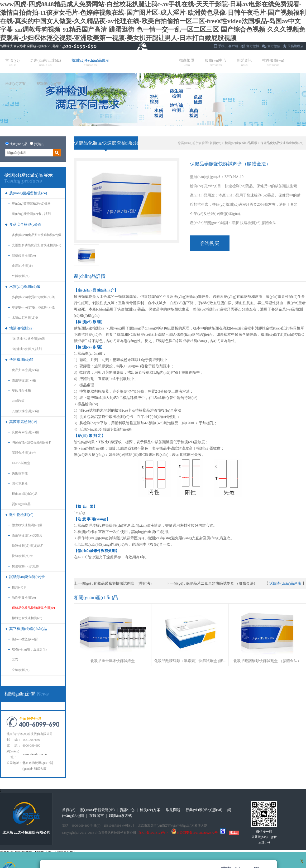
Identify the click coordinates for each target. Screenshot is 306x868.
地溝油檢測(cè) (21, 328)
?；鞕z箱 (18, 401)
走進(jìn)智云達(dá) (46, 62)
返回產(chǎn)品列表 (285, 583)
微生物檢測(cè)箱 (24, 380)
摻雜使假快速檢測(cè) (27, 618)
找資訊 (39, 144)
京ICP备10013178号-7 (153, 833)
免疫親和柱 (20, 473)
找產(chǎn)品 (18, 144)
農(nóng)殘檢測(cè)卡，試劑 (31, 214)
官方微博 (253, 46)
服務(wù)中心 (216, 62)
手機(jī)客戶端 (228, 46)
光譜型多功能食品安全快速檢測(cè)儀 (37, 247)
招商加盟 (187, 62)
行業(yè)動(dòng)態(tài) (204, 810)
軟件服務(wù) (273, 62)
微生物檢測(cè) (21, 515)
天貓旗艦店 (295, 46)
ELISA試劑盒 (21, 463)
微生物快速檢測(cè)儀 (27, 525)
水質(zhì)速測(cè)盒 (25, 318)
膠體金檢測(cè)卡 (24, 453)
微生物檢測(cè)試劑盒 (27, 535)
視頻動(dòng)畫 (49, 85)
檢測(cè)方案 (16, 85)
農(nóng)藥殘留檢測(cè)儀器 (31, 204)
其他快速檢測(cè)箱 (25, 411)
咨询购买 (210, 243)
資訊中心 (127, 810)
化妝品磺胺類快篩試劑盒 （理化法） (124, 583)
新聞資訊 (244, 62)
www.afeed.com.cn (35, 754)
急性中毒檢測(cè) (24, 598)
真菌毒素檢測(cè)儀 (25, 432)
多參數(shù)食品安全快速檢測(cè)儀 (37, 235)
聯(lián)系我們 (191, 85)
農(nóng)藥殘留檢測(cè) (28, 193)
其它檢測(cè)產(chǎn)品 (28, 629)
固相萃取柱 (20, 484)
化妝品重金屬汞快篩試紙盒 (113, 661)
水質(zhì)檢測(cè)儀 (25, 287)
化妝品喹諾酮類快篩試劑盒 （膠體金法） (267, 661)
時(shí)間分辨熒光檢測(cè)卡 (32, 442)
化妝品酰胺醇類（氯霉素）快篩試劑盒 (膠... (190, 661)
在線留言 (97, 816)
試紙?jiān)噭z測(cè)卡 (27, 577)
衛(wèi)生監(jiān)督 (25, 639)
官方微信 (274, 46)
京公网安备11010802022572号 (194, 833)
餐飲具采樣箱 (21, 391)
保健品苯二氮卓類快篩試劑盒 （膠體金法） (222, 583)
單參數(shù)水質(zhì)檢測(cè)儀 (33, 307)
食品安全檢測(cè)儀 (25, 225)
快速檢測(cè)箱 (21, 360)
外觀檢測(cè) (21, 276)
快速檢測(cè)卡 (22, 556)
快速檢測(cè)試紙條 (25, 566)
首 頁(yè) (12, 62)
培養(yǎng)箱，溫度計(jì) (29, 649)
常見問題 (173, 810)
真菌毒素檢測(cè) (23, 422)
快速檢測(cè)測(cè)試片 (28, 546)
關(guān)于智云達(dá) (97, 810)
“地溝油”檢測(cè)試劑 (27, 349)
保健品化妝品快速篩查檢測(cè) (33, 608)
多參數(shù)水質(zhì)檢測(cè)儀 (33, 297)
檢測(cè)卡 (19, 587)
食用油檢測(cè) (22, 266)
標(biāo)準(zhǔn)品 (25, 494)
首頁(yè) (215, 143)
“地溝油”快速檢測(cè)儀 (28, 339)
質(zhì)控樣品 (21, 504)
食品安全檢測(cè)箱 (25, 370)
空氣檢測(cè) (21, 670)
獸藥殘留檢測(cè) (24, 255)
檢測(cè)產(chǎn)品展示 (90, 62)
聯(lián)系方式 (121, 816)
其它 (15, 660)
